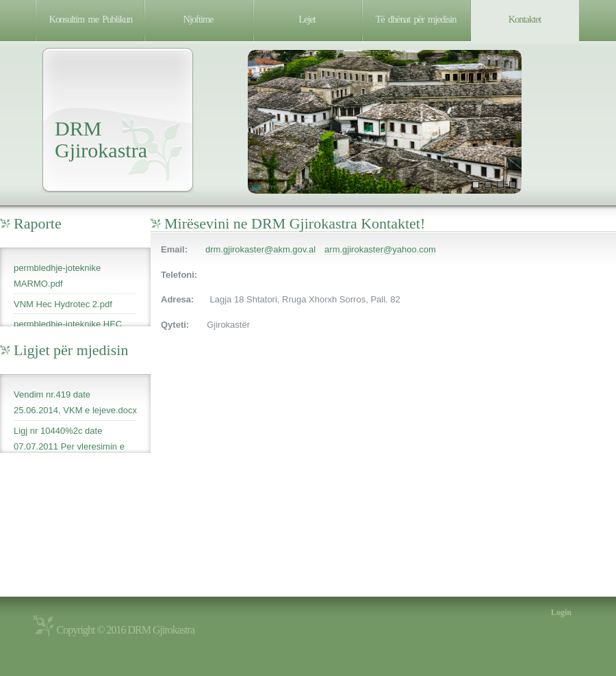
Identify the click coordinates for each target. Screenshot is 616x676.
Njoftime (198, 19)
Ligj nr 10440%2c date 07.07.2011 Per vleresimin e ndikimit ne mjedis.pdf (69, 447)
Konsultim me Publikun (91, 19)
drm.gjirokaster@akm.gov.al (260, 249)
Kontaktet (525, 19)
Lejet (307, 19)
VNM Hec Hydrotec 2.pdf (63, 304)
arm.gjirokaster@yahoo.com (380, 249)
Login (561, 612)
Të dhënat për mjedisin (416, 19)
